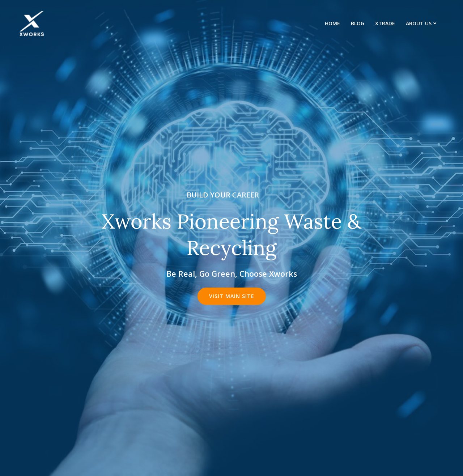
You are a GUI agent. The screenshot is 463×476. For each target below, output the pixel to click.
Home (332, 23)
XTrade (385, 23)
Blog (358, 23)
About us (422, 23)
